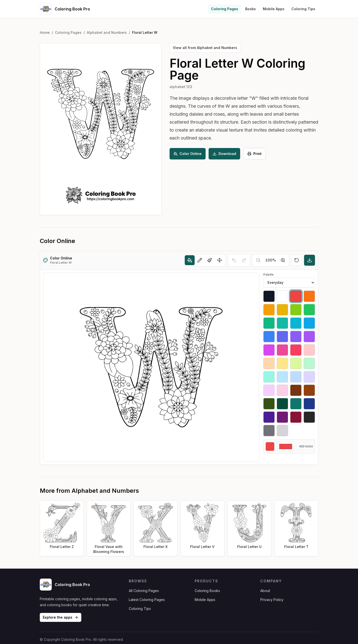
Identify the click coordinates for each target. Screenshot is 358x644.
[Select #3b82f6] (269, 337)
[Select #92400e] (309, 390)
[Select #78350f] (296, 390)
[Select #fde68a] (282, 363)
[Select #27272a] (309, 417)
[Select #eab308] (282, 310)
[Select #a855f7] (309, 337)
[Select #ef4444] (296, 296)
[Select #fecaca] (309, 350)
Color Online (188, 154)
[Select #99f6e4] (269, 377)
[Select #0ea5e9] (309, 323)
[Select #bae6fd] (282, 377)
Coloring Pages (225, 9)
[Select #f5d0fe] (269, 390)
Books (250, 9)
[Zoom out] (258, 260)
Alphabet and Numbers (107, 32)
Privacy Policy (272, 600)
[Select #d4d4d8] (282, 431)
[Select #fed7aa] (269, 363)
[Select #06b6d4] (296, 323)
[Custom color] (286, 446)
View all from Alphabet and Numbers (205, 48)
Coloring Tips (303, 9)
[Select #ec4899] (282, 350)
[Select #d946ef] (269, 350)
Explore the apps (61, 617)
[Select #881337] (296, 417)
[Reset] (297, 260)
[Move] (220, 260)
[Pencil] (200, 260)
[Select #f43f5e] (296, 350)
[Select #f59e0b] (269, 310)
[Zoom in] (283, 260)
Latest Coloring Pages (147, 600)
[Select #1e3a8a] (309, 404)
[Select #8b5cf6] (296, 337)
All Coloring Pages (144, 591)
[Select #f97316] (309, 296)
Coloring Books (207, 591)
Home (45, 32)
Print (254, 154)
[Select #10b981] (269, 323)
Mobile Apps (274, 9)
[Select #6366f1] (282, 337)
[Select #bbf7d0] (309, 363)
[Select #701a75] (282, 417)
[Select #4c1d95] (269, 417)
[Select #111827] (269, 296)
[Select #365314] (269, 404)
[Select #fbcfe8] (282, 390)
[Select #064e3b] (282, 404)
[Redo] (244, 260)
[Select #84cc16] (296, 310)
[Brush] (210, 260)
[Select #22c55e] (309, 310)
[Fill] (190, 260)
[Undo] (234, 260)
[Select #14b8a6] (282, 323)
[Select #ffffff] (282, 296)
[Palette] (289, 283)
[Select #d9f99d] (296, 363)
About (265, 591)
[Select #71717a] (269, 431)
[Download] (310, 260)
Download (224, 154)
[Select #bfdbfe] (296, 377)
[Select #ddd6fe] (309, 377)
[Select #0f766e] (296, 404)
